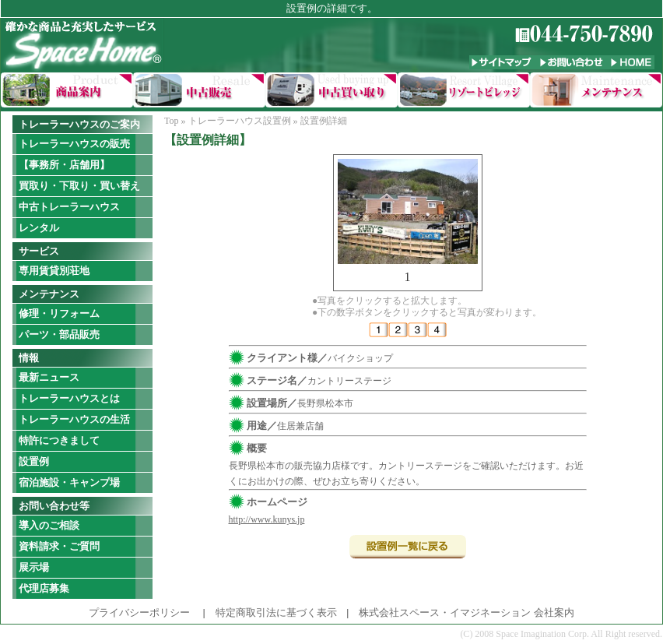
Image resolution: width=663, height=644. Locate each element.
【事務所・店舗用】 (64, 165)
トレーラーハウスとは (69, 398)
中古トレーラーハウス (69, 207)
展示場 (34, 567)
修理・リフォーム (59, 313)
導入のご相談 (49, 525)
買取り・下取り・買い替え (79, 186)
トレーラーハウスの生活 (74, 419)
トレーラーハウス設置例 (240, 121)
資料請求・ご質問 (59, 546)
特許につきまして (59, 440)
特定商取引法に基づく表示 (276, 612)
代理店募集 (44, 588)
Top (172, 121)
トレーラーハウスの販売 (74, 144)
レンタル (39, 228)
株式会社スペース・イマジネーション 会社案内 (466, 612)
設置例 (34, 461)
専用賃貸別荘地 (54, 271)
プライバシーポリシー (139, 612)
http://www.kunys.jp (267, 519)
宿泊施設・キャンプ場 (69, 482)
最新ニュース (49, 377)
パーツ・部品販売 (59, 334)
